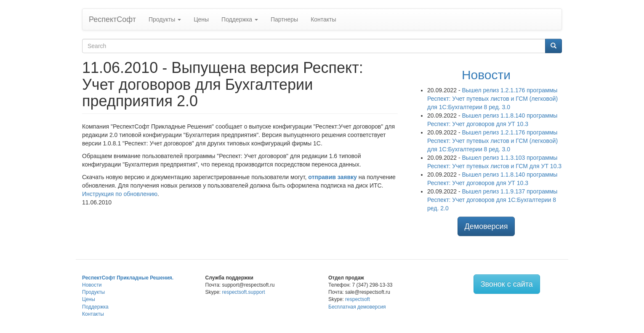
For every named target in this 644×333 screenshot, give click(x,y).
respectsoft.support (244, 292)
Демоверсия (486, 226)
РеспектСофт (112, 19)
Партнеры (284, 19)
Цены (201, 19)
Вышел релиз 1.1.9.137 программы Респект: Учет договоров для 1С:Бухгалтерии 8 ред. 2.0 (492, 200)
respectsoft (358, 299)
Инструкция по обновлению (120, 194)
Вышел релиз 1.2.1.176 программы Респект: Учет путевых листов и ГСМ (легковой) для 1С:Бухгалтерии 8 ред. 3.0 (492, 99)
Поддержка (240, 19)
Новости (486, 75)
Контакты (323, 19)
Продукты (165, 19)
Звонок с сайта (507, 284)
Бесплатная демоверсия (357, 307)
